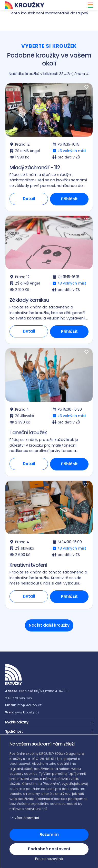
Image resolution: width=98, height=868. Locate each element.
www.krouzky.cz (27, 712)
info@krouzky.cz (29, 705)
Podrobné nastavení (49, 849)
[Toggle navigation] (89, 5)
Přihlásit (69, 199)
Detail (29, 199)
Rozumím (49, 834)
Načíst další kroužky (49, 625)
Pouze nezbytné (49, 859)
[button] (49, 722)
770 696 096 (22, 698)
